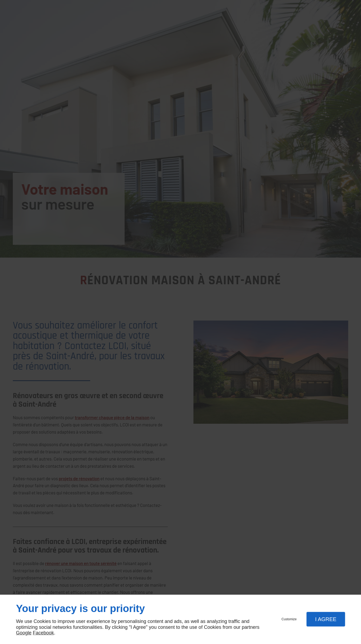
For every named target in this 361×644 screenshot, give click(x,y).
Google (24, 633)
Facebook (43, 633)
